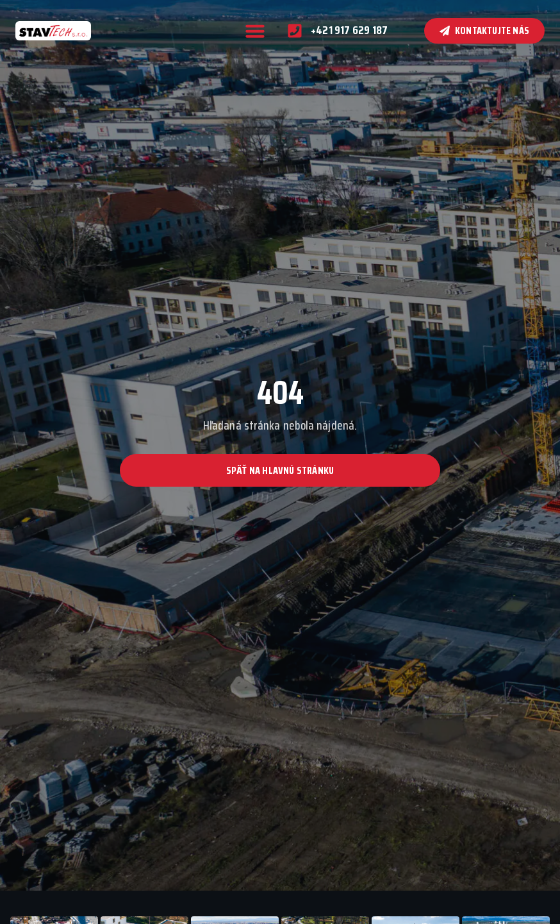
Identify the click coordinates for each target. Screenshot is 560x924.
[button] (255, 31)
